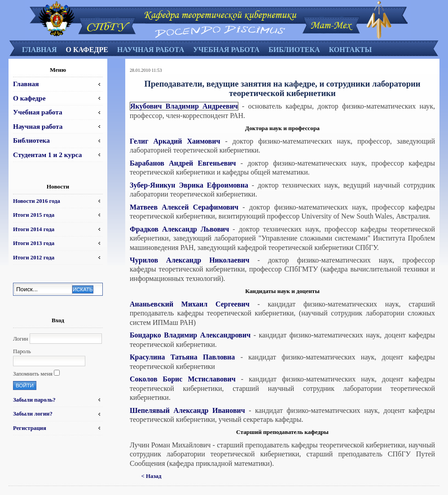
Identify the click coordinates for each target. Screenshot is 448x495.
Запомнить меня (33, 374)
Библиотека (294, 50)
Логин (21, 339)
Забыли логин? (33, 414)
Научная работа (151, 50)
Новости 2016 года (37, 201)
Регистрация (30, 428)
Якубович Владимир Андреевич (184, 106)
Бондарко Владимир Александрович (190, 335)
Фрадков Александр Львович (179, 229)
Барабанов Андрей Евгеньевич (183, 163)
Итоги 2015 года (34, 215)
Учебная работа (226, 50)
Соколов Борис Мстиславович (183, 379)
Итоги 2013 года (34, 243)
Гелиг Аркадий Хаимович (175, 141)
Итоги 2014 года (34, 229)
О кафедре (87, 50)
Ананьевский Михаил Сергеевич (190, 304)
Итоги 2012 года (34, 258)
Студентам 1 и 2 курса (47, 155)
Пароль (22, 351)
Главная (39, 50)
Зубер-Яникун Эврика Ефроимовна (189, 185)
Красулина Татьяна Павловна (182, 357)
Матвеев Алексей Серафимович (184, 207)
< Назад (152, 476)
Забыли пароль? (34, 400)
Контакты (351, 50)
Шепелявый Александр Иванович (187, 410)
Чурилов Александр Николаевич (190, 260)
